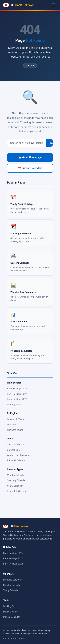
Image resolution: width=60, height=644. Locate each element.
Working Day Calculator (19, 455)
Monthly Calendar (16, 475)
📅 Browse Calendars (30, 168)
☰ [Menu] (54, 5)
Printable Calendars (17, 460)
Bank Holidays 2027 (17, 394)
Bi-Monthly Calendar (17, 491)
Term (15, 639)
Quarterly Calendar (16, 480)
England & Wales (15, 419)
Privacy (22, 639)
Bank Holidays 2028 (17, 399)
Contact (7, 639)
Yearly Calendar (15, 486)
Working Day (9, 606)
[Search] (26, 143)
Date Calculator (15, 450)
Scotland (11, 425)
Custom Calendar (16, 444)
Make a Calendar (12, 617)
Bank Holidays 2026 (17, 389)
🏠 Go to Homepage (30, 157)
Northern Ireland (15, 430)
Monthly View (14, 405)
